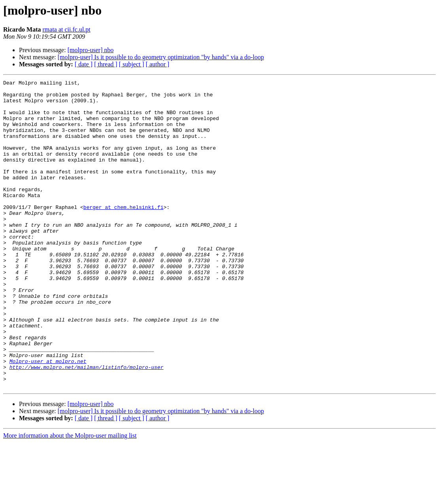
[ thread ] (106, 64)
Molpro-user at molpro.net (48, 418)
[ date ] (84, 64)
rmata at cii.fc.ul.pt (67, 29)
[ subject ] (132, 64)
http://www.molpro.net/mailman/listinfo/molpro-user (87, 425)
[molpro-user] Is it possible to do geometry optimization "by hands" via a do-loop (161, 57)
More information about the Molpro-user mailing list (70, 497)
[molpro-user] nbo (91, 50)
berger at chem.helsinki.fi (123, 233)
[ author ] (158, 64)
